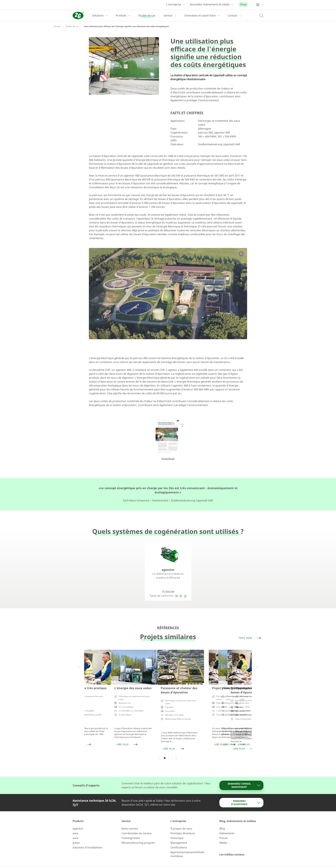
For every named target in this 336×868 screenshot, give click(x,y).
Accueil (57, 26)
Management (179, 834)
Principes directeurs (183, 825)
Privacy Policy (170, 863)
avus (75, 825)
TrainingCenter (131, 830)
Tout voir (250, 638)
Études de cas (72, 26)
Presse (224, 830)
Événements (227, 825)
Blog (222, 820)
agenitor (78, 820)
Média (223, 834)
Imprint (153, 863)
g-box (76, 834)
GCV (185, 863)
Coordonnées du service (137, 825)
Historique (177, 830)
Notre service (130, 820)
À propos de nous (181, 820)
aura (75, 830)
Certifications (179, 839)
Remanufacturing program (138, 834)
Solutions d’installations (87, 839)
